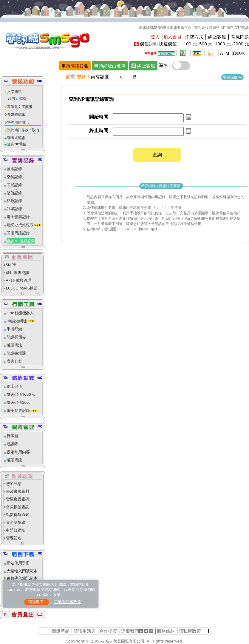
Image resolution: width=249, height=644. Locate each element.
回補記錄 (14, 185)
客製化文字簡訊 (20, 107)
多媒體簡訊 (16, 114)
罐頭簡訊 (14, 345)
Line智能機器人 (20, 313)
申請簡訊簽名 (75, 66)
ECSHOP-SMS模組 (22, 288)
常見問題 (240, 37)
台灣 (11, 98)
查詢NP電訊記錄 (21, 241)
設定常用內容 (18, 452)
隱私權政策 (190, 631)
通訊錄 (12, 444)
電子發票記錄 (18, 217)
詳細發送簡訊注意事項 (161, 186)
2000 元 (241, 44)
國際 (22, 98)
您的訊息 (14, 483)
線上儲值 (14, 386)
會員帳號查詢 (18, 507)
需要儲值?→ (232, 77)
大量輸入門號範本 (22, 571)
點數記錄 (14, 201)
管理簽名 (14, 538)
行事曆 (12, 436)
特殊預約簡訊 (18, 122)
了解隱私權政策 (68, 602)
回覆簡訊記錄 (18, 233)
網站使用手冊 (18, 563)
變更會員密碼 (18, 499)
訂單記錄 (14, 209)
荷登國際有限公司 (129, 641)
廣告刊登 (14, 361)
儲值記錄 (14, 193)
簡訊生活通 (16, 353)
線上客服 (217, 37)
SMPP (11, 265)
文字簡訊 (14, 92)
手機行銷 (14, 329)
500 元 (206, 44)
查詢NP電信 (17, 144)
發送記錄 (14, 169)
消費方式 (194, 37)
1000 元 (223, 44)
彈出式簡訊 (16, 138)
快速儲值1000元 (21, 394)
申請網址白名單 (110, 66)
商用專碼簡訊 (18, 272)
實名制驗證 (16, 522)
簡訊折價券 (16, 337)
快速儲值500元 (20, 402)
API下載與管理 (19, 280)
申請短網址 (17, 321)
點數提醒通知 (18, 514)
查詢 (157, 155)
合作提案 (108, 631)
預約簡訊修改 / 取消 (23, 130)
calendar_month (188, 117)
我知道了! (37, 602)
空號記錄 (14, 177)
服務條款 (166, 631)
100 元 (190, 44)
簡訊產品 (61, 631)
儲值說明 (149, 44)
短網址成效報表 (24, 225)
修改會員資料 (18, 491)
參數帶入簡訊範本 (22, 578)
